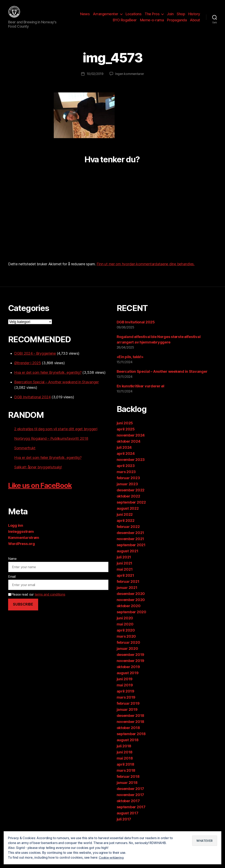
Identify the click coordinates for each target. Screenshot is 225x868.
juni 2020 (125, 624)
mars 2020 (126, 642)
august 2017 (128, 819)
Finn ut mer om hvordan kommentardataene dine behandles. (146, 270)
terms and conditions (50, 600)
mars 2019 (126, 703)
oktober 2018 (128, 734)
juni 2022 (125, 521)
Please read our (37, 600)
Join (170, 17)
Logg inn (16, 532)
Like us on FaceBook (45, 491)
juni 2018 (125, 758)
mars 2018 (126, 776)
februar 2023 (128, 484)
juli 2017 (124, 825)
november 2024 (131, 441)
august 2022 (128, 514)
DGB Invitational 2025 (136, 328)
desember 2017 (130, 795)
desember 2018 (131, 722)
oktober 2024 (129, 447)
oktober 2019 (128, 673)
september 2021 (131, 551)
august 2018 (128, 746)
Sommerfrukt (25, 454)
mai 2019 (125, 691)
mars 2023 (126, 478)
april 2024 (126, 460)
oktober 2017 (128, 807)
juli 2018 (124, 752)
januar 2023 (127, 490)
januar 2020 (127, 655)
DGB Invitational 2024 (32, 403)
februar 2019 (128, 709)
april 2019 (125, 697)
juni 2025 (125, 429)
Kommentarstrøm (24, 544)
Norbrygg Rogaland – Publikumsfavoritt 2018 (51, 445)
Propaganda (177, 23)
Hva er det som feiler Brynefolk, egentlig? (48, 379)
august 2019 (128, 679)
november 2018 (131, 728)
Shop (181, 17)
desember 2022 (131, 496)
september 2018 (131, 740)
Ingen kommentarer (130, 80)
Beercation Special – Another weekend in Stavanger (57, 388)
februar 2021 (128, 588)
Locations (134, 17)
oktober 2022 (128, 502)
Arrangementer (106, 17)
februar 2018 (128, 783)
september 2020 (131, 618)
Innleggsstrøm (21, 538)
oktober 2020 (129, 612)
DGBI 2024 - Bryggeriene (35, 359)
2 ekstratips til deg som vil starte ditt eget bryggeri (56, 435)
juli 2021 (124, 563)
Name (12, 565)
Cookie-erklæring (112, 858)
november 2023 (131, 466)
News (85, 17)
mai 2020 (125, 630)
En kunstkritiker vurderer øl (140, 392)
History (194, 17)
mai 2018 (125, 764)
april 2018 (125, 770)
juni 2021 (125, 569)
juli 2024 (124, 454)
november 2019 (131, 667)
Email (12, 583)
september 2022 (131, 508)
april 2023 (126, 472)
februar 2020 (128, 649)
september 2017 (131, 813)
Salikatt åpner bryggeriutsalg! (38, 473)
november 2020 (131, 606)
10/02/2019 (95, 80)
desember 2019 (131, 661)
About (195, 23)
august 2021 (128, 557)
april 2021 (125, 581)
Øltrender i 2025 (28, 369)
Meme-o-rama (152, 23)
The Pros (152, 17)
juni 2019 (125, 685)
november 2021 (130, 545)
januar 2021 (127, 594)
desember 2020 (131, 600)
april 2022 (126, 527)
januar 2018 (127, 789)
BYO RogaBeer (125, 23)
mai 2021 (125, 575)
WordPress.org (22, 550)
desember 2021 (130, 539)
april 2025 (126, 435)
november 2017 (130, 801)
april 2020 (126, 636)
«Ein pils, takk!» (130, 363)
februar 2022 (128, 533)
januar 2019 (127, 716)
